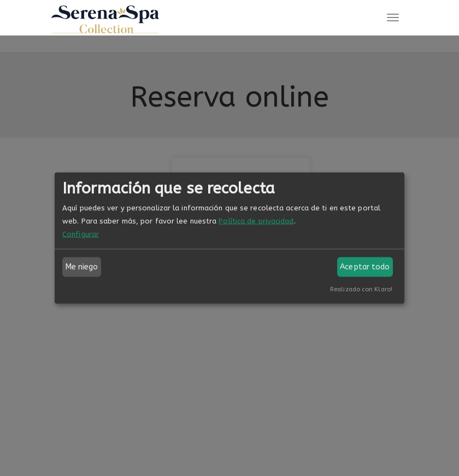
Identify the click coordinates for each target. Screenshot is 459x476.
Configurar (81, 234)
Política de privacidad (256, 221)
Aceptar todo (365, 267)
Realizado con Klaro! (361, 289)
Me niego (82, 267)
